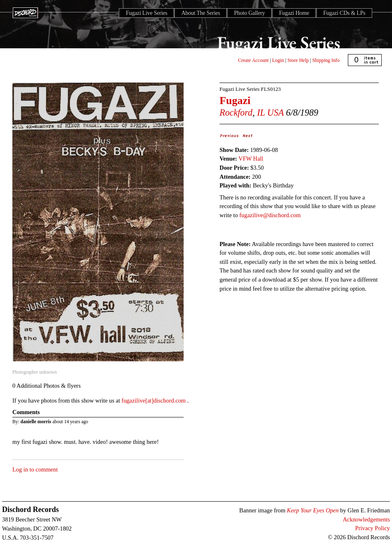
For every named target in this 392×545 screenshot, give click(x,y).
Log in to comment (35, 469)
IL (261, 113)
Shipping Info (326, 60)
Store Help (298, 60)
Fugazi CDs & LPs (344, 13)
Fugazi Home (294, 13)
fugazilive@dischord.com (270, 215)
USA (276, 113)
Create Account (253, 60)
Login (278, 60)
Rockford (236, 113)
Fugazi (235, 101)
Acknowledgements (366, 519)
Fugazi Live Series (146, 13)
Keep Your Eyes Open (313, 510)
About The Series (201, 13)
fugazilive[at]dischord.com (155, 400)
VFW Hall (251, 159)
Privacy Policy (373, 528)
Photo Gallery (249, 13)
